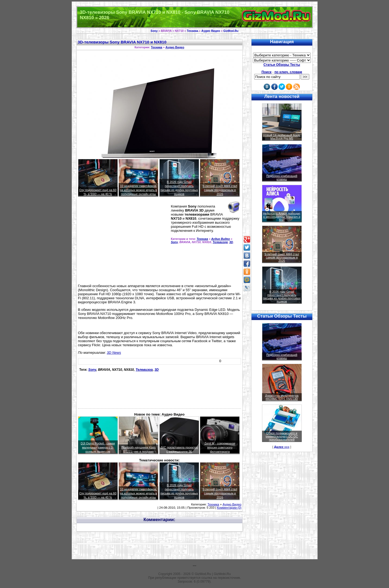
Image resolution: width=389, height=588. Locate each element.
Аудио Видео (211, 31)
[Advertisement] (123, 243)
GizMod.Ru (231, 31)
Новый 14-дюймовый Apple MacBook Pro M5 (282, 137)
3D (231, 242)
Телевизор (220, 242)
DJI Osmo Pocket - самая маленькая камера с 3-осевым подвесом (98, 447)
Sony (154, 31)
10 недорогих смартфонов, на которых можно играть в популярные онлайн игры (139, 190)
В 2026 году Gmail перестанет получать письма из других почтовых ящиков (282, 297)
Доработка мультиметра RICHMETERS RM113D (282, 397)
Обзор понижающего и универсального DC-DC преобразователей (282, 436)
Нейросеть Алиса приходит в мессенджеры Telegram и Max (282, 217)
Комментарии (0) (229, 508)
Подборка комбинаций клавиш (282, 178)
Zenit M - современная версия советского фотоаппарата (220, 447)
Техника (192, 31)
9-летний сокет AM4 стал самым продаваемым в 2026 (220, 190)
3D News (114, 353)
